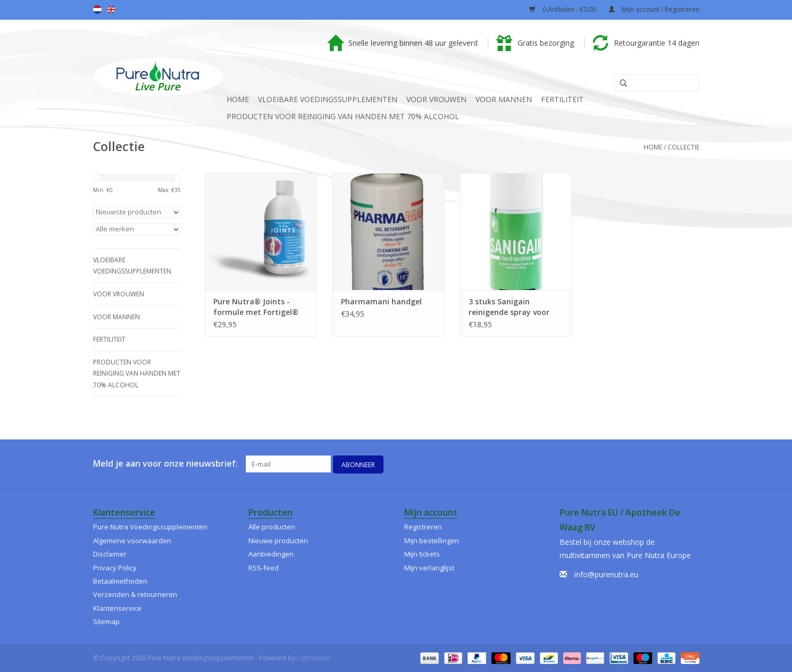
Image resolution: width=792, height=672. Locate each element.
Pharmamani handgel (381, 301)
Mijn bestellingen (432, 541)
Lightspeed (314, 658)
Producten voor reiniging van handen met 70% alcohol (343, 116)
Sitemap (106, 621)
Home (238, 99)
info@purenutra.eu (606, 574)
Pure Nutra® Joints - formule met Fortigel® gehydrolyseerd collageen (256, 307)
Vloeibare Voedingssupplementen (328, 99)
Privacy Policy (115, 568)
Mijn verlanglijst (429, 568)
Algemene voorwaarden (132, 541)
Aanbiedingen (271, 554)
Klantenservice (117, 608)
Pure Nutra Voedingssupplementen (150, 527)
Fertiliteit (562, 99)
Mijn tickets (422, 554)
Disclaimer (110, 554)
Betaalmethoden (120, 581)
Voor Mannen (504, 99)
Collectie (683, 147)
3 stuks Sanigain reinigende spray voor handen (509, 307)
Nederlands (97, 10)
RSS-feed (264, 568)
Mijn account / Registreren (654, 9)
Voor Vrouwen (436, 99)
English (111, 10)
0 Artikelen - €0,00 (564, 9)
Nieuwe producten (278, 541)
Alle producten (272, 527)
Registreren (423, 527)
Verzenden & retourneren (135, 594)
